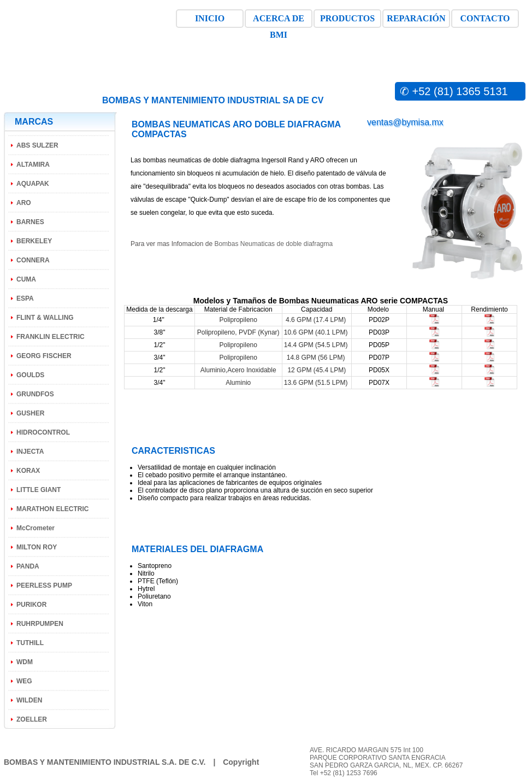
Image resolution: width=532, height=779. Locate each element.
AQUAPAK (33, 184)
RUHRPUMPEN (40, 624)
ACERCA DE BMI (279, 21)
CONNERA (33, 260)
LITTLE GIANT (39, 490)
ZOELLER (32, 719)
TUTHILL (30, 643)
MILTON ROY (37, 547)
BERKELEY (34, 241)
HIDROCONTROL (43, 432)
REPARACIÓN (416, 18)
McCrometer (36, 528)
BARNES (30, 222)
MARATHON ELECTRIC (52, 509)
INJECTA (30, 452)
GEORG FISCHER (44, 356)
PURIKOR (31, 605)
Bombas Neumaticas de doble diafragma (273, 244)
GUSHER (30, 413)
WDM (25, 662)
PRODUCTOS (347, 18)
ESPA (25, 298)
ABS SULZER (37, 145)
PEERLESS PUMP (44, 585)
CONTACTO (485, 18)
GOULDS (30, 375)
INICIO (210, 18)
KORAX (28, 471)
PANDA (28, 566)
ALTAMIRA (33, 165)
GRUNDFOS (35, 394)
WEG (24, 681)
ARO (24, 203)
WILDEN (29, 700)
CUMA (26, 279)
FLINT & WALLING (45, 318)
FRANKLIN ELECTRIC (51, 337)
